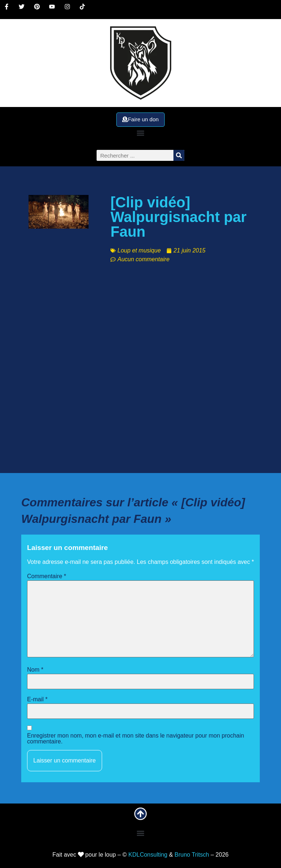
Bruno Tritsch (192, 855)
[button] (140, 133)
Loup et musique (139, 250)
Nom (35, 670)
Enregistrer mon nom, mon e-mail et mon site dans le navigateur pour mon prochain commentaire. (136, 739)
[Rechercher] (179, 155)
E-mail (37, 699)
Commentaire (47, 576)
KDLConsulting (148, 855)
